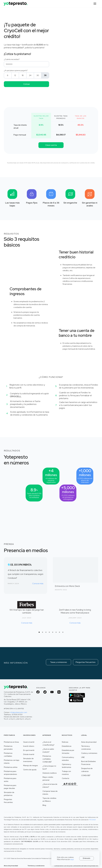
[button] (95, 4)
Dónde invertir (29, 754)
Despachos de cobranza (87, 770)
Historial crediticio (50, 773)
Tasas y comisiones (59, 662)
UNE (83, 757)
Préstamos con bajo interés (12, 762)
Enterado (87, 858)
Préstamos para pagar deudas (10, 787)
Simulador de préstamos (9, 794)
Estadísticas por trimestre (68, 752)
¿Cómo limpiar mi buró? (49, 767)
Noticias (65, 742)
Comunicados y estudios (68, 759)
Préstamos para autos (10, 780)
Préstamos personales (8, 748)
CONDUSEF (86, 775)
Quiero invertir (29, 742)
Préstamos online (11, 767)
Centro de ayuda (30, 770)
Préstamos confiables (8, 755)
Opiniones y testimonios (66, 766)
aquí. (72, 859)
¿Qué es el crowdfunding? (48, 743)
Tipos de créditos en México (49, 800)
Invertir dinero (29, 746)
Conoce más (38, 583)
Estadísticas (67, 746)
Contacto (66, 778)
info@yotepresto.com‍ (19, 712)
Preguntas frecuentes (86, 662)
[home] (16, 3)
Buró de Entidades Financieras (88, 763)
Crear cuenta (51, 145)
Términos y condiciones (86, 748)
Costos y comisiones (89, 753)
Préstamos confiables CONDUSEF (47, 759)
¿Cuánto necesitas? (12, 59)
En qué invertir (29, 750)
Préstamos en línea (11, 742)
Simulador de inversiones (28, 760)
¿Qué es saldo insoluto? (48, 750)
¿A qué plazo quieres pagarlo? (16, 70)
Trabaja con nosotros (66, 773)
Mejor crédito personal (48, 779)
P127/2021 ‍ (93, 820)
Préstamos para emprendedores (10, 773)
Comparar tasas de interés (50, 793)
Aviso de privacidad (89, 742)
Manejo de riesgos (30, 765)
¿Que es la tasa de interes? (50, 786)
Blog (44, 805)
